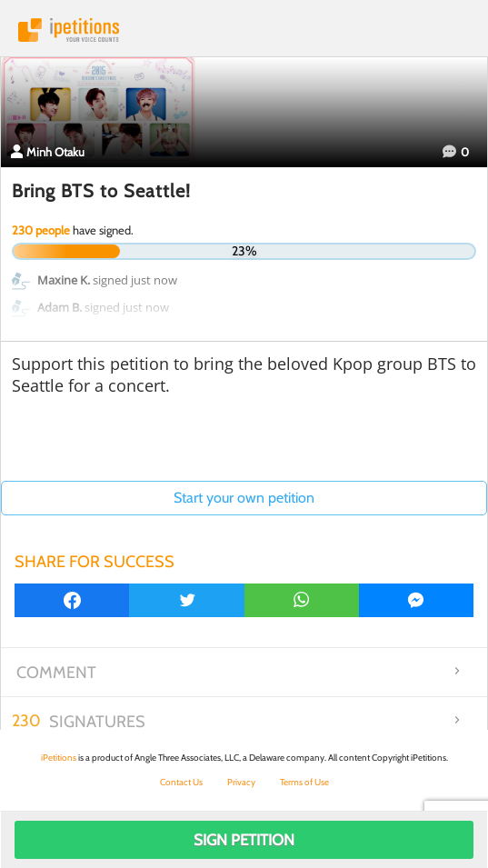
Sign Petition (244, 840)
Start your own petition (244, 498)
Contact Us (181, 782)
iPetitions (244, 30)
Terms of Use (304, 782)
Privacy (241, 782)
